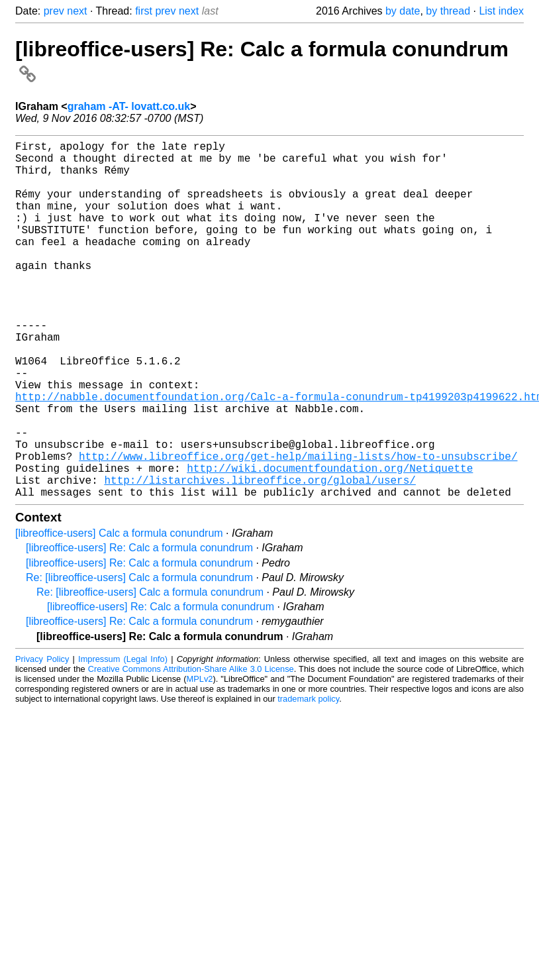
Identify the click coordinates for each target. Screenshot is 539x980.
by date (403, 11)
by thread (448, 11)
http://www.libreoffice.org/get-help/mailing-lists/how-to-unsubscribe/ (298, 527)
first (144, 11)
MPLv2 (200, 758)
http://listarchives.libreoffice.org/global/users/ (260, 557)
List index (501, 11)
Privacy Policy (42, 738)
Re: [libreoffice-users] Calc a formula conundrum (139, 657)
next (77, 11)
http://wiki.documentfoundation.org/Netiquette (330, 542)
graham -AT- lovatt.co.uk (129, 106)
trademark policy (308, 778)
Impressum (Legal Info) (123, 738)
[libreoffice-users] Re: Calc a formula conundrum (139, 627)
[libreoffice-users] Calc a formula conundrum (119, 613)
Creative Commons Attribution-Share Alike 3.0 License (191, 748)
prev (54, 11)
